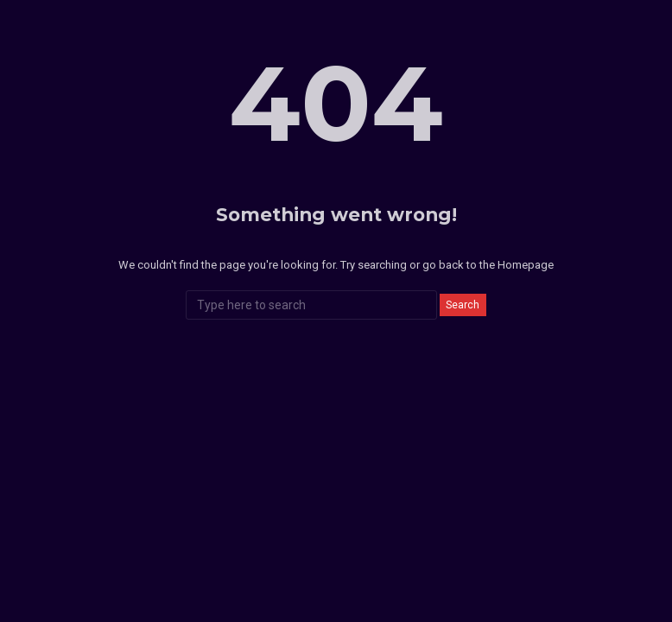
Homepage (526, 265)
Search (463, 305)
